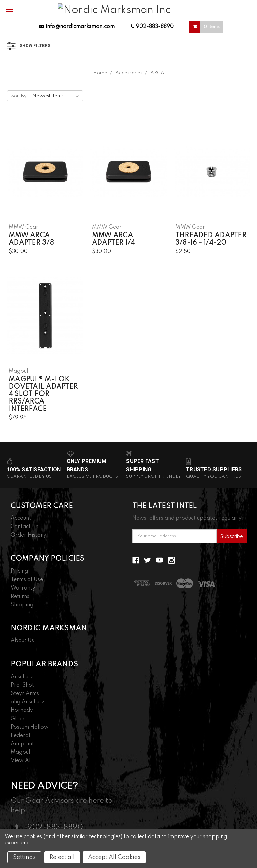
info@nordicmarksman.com (77, 27)
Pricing (19, 571)
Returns (20, 597)
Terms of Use (27, 580)
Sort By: (20, 96)
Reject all (62, 857)
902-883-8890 (152, 27)
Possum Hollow (30, 727)
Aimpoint (22, 744)
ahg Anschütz (27, 702)
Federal (20, 736)
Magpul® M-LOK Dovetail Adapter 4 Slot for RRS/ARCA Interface (43, 394)
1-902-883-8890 (52, 827)
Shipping (22, 605)
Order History (28, 535)
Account (21, 518)
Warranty (23, 588)
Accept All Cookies (114, 857)
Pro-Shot (22, 685)
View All (21, 761)
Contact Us (25, 527)
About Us (22, 641)
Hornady (22, 710)
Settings (24, 857)
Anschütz (22, 677)
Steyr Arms (25, 694)
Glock (18, 719)
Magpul (20, 752)
